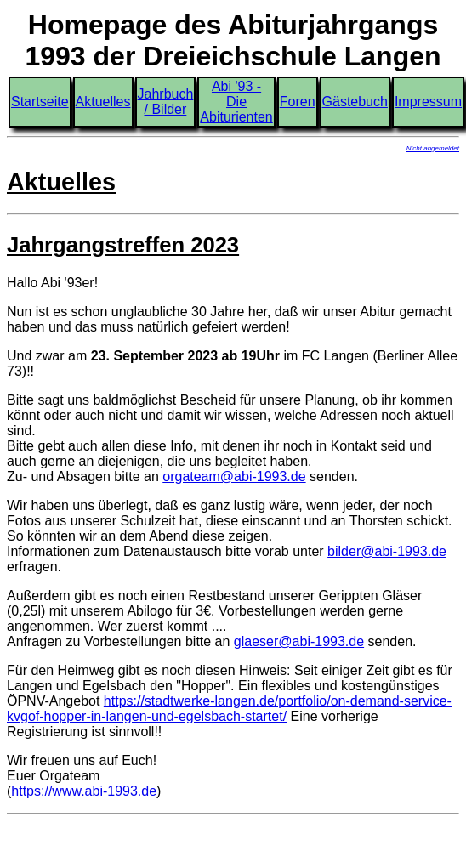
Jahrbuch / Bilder (166, 102)
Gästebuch (355, 102)
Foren (298, 102)
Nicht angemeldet (433, 148)
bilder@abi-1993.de (387, 551)
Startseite (40, 102)
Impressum (428, 102)
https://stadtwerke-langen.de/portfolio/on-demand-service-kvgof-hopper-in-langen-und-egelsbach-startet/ (229, 709)
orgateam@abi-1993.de (234, 477)
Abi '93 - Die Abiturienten (236, 102)
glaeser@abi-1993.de (299, 641)
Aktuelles (103, 102)
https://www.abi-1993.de (84, 791)
